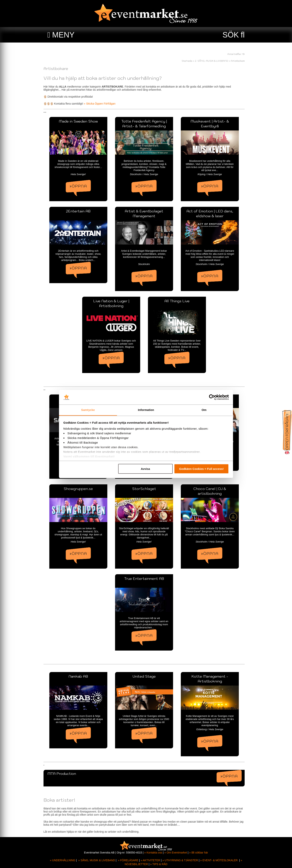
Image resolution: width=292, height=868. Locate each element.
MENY (63, 35)
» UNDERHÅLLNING (63, 860)
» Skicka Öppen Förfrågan (102, 104)
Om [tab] (204, 410)
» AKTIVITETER (150, 860)
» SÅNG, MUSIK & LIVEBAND (97, 860)
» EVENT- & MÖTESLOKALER (219, 860)
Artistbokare (240, 61)
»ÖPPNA (80, 186)
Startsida (189, 61)
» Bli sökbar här (199, 853)
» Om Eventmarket (176, 853)
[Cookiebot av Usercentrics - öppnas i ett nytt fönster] (212, 397)
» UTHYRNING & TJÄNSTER (180, 860)
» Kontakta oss (153, 853)
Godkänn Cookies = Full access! (201, 469)
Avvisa (145, 469)
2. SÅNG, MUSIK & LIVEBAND (213, 61)
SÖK (231, 35)
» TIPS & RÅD (159, 864)
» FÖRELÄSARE (128, 860)
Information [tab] (146, 410)
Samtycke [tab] (88, 410)
